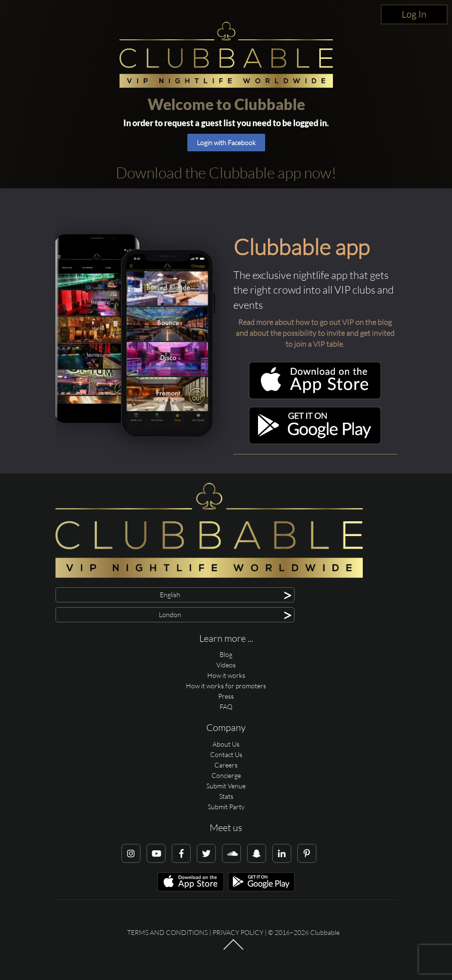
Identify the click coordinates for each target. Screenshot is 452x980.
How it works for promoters (226, 686)
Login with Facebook (226, 143)
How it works (226, 675)
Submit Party (226, 807)
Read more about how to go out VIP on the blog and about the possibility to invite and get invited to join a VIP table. (315, 333)
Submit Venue (226, 786)
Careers (226, 765)
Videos (226, 665)
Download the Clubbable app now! (226, 172)
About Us (226, 744)
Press (226, 696)
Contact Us (226, 754)
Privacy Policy (238, 932)
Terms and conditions (167, 932)
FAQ (226, 707)
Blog (226, 654)
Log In (414, 14)
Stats (226, 796)
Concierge (226, 775)
